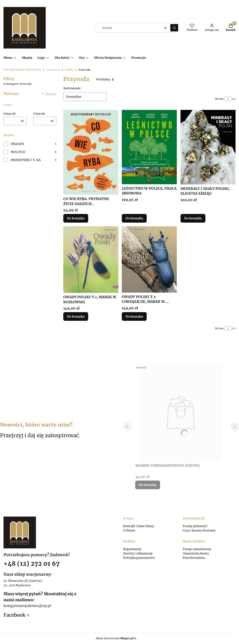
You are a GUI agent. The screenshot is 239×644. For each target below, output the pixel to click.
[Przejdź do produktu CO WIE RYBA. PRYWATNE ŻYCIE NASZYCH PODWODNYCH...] (91, 152)
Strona (219, 99)
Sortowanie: (72, 88)
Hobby (69, 70)
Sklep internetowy (115, 638)
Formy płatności (195, 526)
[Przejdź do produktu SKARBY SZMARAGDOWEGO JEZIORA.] (181, 412)
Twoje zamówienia (197, 549)
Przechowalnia (194, 558)
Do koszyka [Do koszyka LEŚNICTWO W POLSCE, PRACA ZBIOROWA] (134, 218)
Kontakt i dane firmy (138, 526)
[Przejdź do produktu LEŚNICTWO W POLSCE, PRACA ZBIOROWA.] (149, 147)
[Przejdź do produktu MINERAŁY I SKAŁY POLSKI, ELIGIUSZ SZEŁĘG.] (208, 147)
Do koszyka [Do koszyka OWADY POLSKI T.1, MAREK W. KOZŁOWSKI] (76, 316)
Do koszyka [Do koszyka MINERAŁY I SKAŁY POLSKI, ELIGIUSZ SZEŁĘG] (193, 218)
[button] (174, 28)
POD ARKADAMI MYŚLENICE (22, 70)
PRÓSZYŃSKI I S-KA (26, 160)
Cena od (9, 114)
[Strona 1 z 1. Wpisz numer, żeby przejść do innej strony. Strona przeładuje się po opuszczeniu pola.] (228, 99)
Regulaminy (132, 549)
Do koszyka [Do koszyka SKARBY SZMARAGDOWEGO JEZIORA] (148, 485)
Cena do (39, 114)
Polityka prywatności (139, 558)
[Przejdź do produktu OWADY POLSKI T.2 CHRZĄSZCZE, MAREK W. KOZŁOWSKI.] (149, 259)
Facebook (15, 615)
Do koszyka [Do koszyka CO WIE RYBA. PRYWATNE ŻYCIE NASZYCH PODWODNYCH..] (76, 218)
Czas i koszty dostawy (199, 530)
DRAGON (17, 144)
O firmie (129, 530)
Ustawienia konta (196, 553)
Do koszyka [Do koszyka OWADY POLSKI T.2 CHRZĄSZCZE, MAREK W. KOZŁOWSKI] (134, 316)
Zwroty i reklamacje (138, 553)
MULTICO (18, 152)
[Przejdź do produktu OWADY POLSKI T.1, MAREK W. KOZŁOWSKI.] (91, 260)
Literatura (53, 70)
